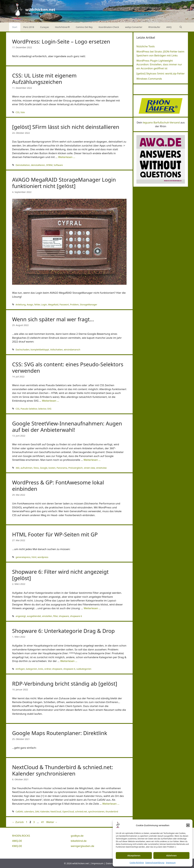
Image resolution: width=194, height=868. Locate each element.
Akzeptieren (134, 855)
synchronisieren (96, 812)
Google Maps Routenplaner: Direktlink (60, 733)
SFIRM (49, 165)
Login (44, 305)
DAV (37, 812)
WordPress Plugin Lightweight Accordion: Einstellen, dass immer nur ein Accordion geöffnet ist (159, 64)
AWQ (169, 27)
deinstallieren (38, 165)
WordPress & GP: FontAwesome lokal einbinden (58, 486)
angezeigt (21, 616)
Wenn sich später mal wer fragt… (53, 319)
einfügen (20, 669)
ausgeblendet (34, 616)
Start (15, 27)
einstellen (47, 616)
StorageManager (89, 305)
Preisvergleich (76, 468)
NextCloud (56, 812)
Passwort (64, 305)
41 (43, 822)
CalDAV (19, 812)
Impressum (171, 863)
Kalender (45, 812)
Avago (30, 305)
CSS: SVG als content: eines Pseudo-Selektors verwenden (68, 367)
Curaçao (45, 27)
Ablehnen (171, 855)
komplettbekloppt (40, 350)
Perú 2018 (29, 27)
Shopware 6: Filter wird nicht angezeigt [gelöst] (60, 575)
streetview (101, 468)
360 (18, 468)
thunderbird (112, 812)
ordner (48, 669)
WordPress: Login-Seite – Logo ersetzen (61, 41)
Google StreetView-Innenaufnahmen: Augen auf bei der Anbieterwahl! (67, 427)
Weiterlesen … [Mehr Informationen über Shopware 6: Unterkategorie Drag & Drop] (69, 661)
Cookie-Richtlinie (137, 863)
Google (44, 468)
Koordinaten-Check (109, 27)
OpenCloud (68, 812)
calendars (29, 812)
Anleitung (21, 305)
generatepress (23, 557)
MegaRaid (53, 305)
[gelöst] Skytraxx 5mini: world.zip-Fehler (161, 73)
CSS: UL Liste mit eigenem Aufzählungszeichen (44, 79)
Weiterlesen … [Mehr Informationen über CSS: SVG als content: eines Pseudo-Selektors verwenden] (50, 401)
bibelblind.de (79, 841)
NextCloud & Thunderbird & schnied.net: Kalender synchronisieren (63, 770)
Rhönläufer (154, 27)
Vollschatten (56, 350)
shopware (64, 616)
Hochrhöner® (62, 27)
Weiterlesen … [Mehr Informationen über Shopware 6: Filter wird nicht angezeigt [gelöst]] (92, 608)
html (34, 557)
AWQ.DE (17, 841)
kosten (52, 468)
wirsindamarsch (72, 350)
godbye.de (77, 836)
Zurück (18, 822)
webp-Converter (134, 27)
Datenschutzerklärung (155, 863)
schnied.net (81, 812)
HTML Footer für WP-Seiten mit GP (55, 534)
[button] (188, 825)
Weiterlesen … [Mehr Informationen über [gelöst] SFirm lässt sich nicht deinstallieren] (67, 157)
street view (89, 468)
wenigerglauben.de (83, 846)
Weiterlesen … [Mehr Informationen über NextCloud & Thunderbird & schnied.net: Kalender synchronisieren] (111, 804)
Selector (42, 409)
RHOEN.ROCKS (21, 836)
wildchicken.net (40, 10)
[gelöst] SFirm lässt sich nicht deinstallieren (66, 127)
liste (23, 112)
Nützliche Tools (145, 46)
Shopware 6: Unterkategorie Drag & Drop (63, 631)
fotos (36, 468)
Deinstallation (23, 165)
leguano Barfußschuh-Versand (161, 122)
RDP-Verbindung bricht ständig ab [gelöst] (65, 684)
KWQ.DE (17, 846)
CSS (18, 112)
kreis (41, 669)
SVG (49, 409)
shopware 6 (76, 616)
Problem (74, 305)
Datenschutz (113, 863)
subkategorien (84, 669)
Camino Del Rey (84, 27)
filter (55, 616)
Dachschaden (23, 350)
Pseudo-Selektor (29, 409)
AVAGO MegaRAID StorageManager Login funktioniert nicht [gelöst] (64, 183)
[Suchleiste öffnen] (181, 27)
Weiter (52, 822)
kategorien (32, 669)
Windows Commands (149, 79)
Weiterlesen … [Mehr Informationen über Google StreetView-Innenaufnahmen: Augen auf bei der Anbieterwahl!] (92, 460)
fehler (37, 305)
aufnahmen (27, 468)
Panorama (62, 468)
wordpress (43, 557)
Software (58, 165)
